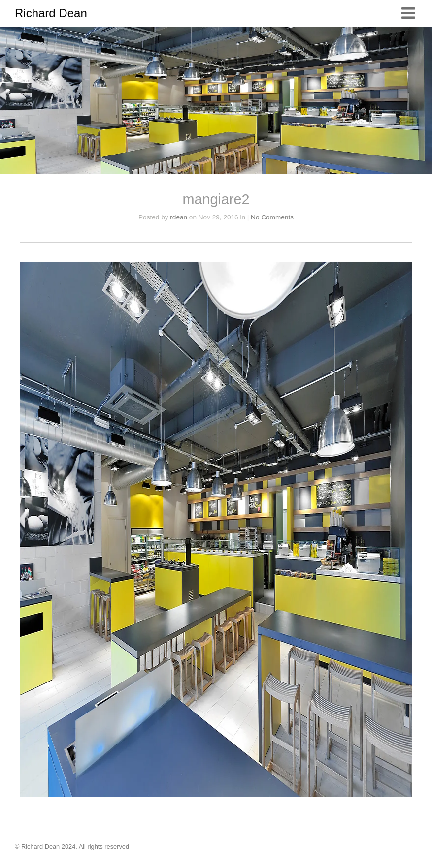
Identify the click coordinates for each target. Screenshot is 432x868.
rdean (179, 217)
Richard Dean (51, 13)
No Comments (272, 217)
